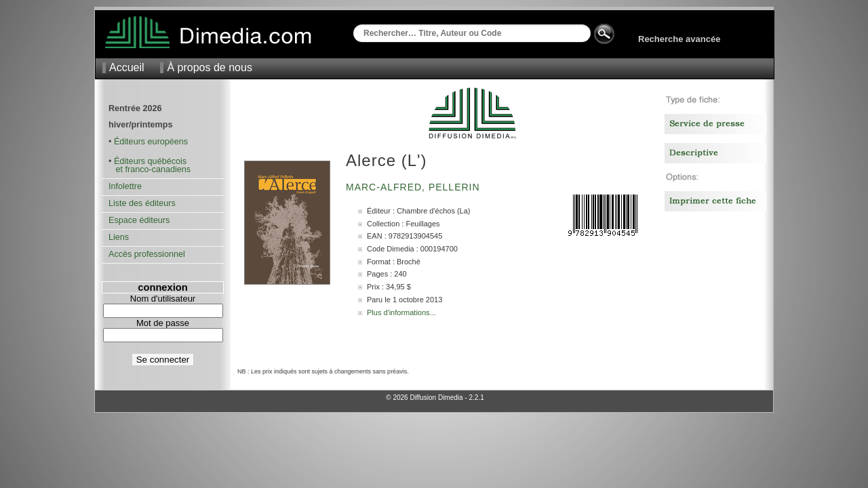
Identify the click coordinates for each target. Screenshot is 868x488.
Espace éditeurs (139, 220)
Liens (119, 237)
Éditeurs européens (151, 142)
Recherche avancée (679, 39)
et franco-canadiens (150, 169)
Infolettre (125, 186)
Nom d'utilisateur (163, 299)
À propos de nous (209, 67)
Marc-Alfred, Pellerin (414, 187)
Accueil (127, 67)
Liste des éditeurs (142, 203)
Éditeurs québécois (150, 161)
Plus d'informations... (401, 312)
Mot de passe (163, 323)
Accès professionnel (147, 254)
